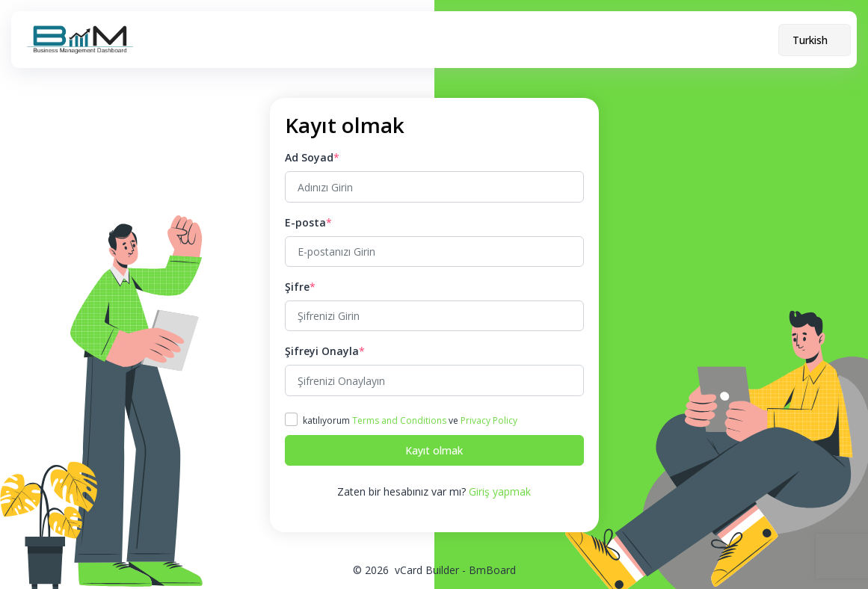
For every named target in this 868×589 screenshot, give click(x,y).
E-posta (305, 222)
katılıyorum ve (410, 420)
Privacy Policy (489, 420)
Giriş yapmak (500, 491)
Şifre (297, 287)
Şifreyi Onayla (322, 351)
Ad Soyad (309, 157)
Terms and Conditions (399, 420)
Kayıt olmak (434, 450)
